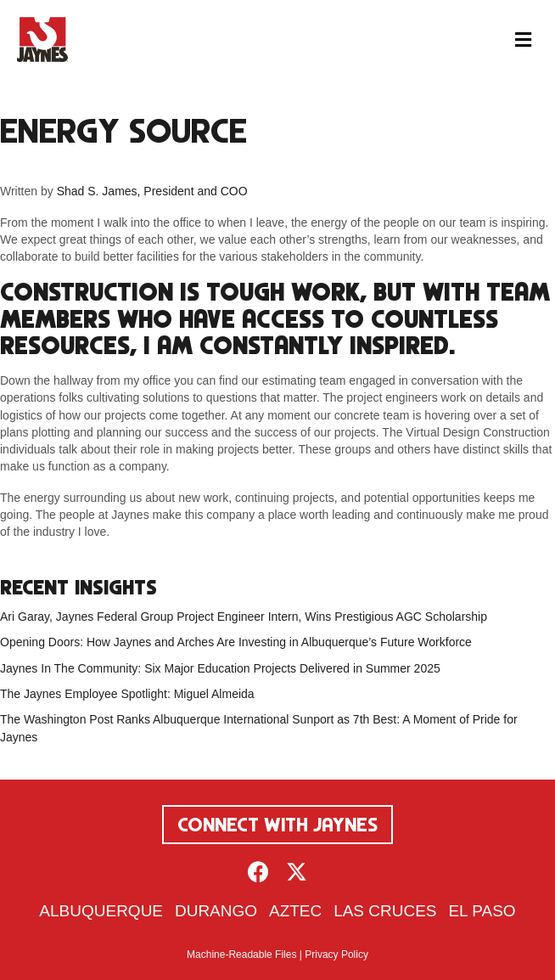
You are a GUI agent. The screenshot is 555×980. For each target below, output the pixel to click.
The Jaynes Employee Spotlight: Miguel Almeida (127, 694)
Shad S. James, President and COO (152, 191)
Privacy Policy (336, 955)
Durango (216, 911)
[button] (258, 872)
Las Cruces (385, 911)
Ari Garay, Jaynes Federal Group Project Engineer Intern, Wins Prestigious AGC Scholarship (244, 617)
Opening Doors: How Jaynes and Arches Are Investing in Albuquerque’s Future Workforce (236, 642)
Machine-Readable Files (241, 955)
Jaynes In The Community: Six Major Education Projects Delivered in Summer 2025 (220, 668)
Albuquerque (101, 911)
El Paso (482, 911)
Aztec (295, 911)
